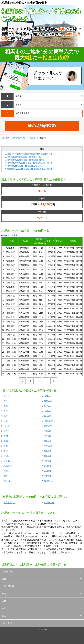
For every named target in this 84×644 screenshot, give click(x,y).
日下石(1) (8, 461)
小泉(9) (7, 431)
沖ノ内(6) (8, 481)
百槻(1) (7, 446)
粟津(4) (47, 396)
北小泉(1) (8, 426)
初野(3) (47, 461)
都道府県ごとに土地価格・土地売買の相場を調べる (30, 169)
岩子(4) (47, 406)
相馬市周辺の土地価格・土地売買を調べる (26, 160)
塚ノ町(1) (49, 481)
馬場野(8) (8, 466)
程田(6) (7, 471)
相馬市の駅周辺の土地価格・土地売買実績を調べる (30, 163)
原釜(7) (47, 466)
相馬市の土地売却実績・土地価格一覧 (24, 157)
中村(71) (7, 451)
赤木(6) (7, 396)
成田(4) (47, 451)
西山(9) (47, 456)
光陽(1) (47, 431)
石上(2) (7, 401)
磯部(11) (48, 401)
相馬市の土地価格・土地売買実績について (26, 166)
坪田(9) (47, 441)
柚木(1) (7, 476)
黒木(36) (48, 426)
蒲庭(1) (7, 421)
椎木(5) (7, 436)
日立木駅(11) (9, 503)
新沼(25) (7, 456)
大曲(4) (47, 411)
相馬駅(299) (50, 503)
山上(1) (47, 471)
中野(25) (48, 446)
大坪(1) (7, 411)
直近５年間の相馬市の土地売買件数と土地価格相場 (30, 154)
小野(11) (7, 416)
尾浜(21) (48, 416)
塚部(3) (7, 441)
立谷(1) (47, 436)
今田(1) (7, 406)
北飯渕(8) (49, 421)
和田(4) (47, 476)
